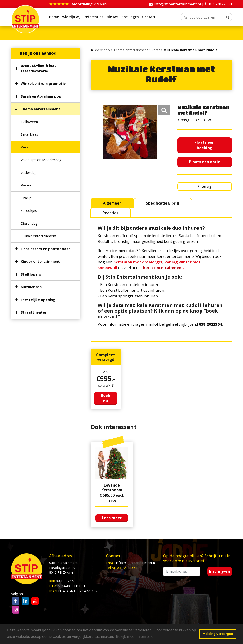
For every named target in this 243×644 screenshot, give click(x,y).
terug (206, 186)
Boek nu (106, 398)
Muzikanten (31, 287)
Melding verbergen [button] (218, 634)
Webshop (102, 50)
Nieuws (112, 17)
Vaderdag (29, 172)
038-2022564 (220, 4)
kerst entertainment (163, 268)
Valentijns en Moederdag (41, 160)
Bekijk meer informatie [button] (135, 637)
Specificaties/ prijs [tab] (163, 203)
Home (54, 17)
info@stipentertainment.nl (136, 563)
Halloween (29, 122)
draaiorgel (152, 262)
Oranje (26, 198)
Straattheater (34, 312)
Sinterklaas (29, 134)
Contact (149, 17)
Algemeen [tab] (112, 203)
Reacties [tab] (110, 213)
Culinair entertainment (39, 236)
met (137, 262)
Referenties (93, 17)
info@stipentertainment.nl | (179, 4)
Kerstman (123, 262)
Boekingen (130, 17)
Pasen (26, 185)
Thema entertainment (40, 109)
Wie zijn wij (71, 17)
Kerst (25, 147)
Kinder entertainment (40, 261)
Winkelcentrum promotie (43, 83)
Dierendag (29, 223)
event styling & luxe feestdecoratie (39, 68)
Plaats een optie (205, 162)
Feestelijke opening (38, 300)
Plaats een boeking (204, 145)
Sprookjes (29, 210)
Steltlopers (31, 274)
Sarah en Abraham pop (41, 96)
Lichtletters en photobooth (46, 249)
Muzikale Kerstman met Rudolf (190, 50)
